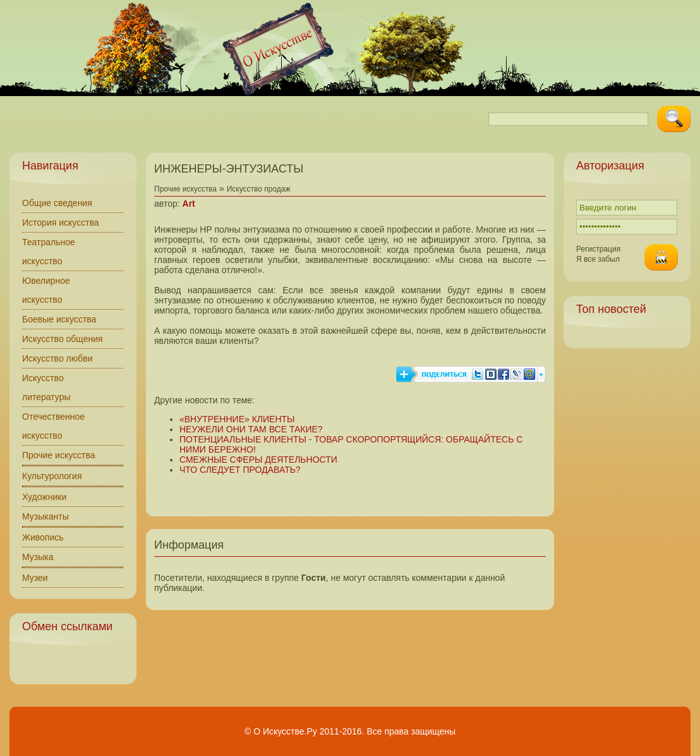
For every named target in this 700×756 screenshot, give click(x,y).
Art (189, 204)
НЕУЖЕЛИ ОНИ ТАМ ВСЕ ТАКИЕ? (251, 429)
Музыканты (45, 516)
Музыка (38, 557)
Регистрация (598, 249)
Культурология (52, 476)
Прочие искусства (59, 455)
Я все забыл (598, 259)
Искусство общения (63, 339)
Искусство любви (57, 358)
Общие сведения (57, 203)
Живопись (43, 537)
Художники (44, 497)
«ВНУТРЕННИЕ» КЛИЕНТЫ (237, 419)
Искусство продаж (259, 189)
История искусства (61, 223)
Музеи (35, 578)
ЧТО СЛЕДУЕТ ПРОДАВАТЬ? (240, 470)
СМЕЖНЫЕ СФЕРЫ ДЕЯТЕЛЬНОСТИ (258, 460)
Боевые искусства (59, 319)
